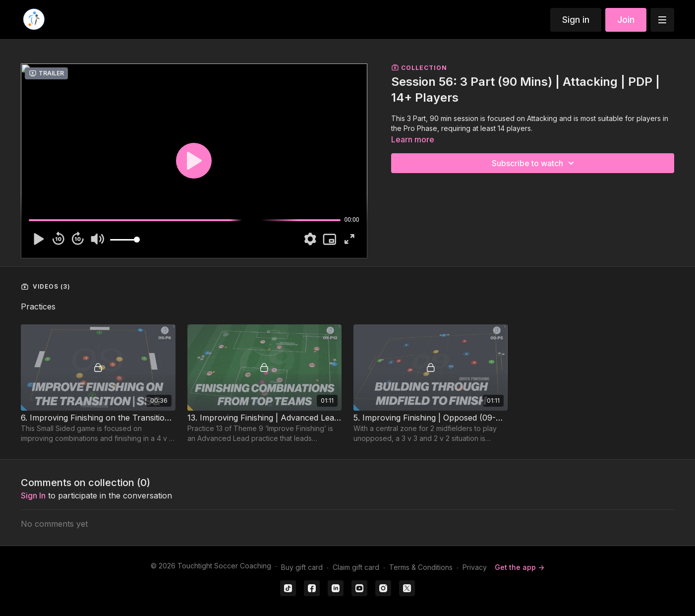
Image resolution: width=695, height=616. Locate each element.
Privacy (475, 567)
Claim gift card (356, 567)
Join (626, 20)
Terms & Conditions (421, 567)
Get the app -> (520, 567)
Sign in (576, 20)
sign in (33, 495)
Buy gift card (302, 567)
